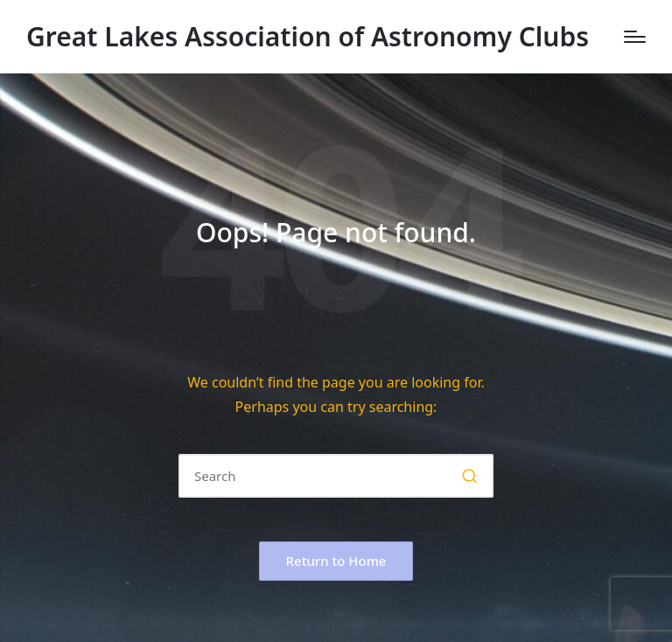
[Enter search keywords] (336, 476)
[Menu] (635, 37)
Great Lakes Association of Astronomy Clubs (308, 36)
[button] (469, 476)
